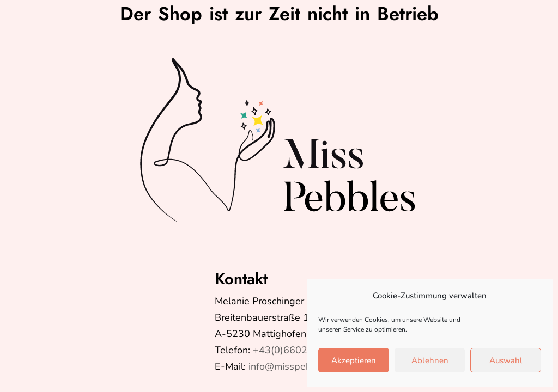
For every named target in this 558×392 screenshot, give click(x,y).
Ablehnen (430, 360)
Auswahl (506, 360)
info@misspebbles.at (295, 366)
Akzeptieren (354, 360)
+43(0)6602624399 (298, 350)
